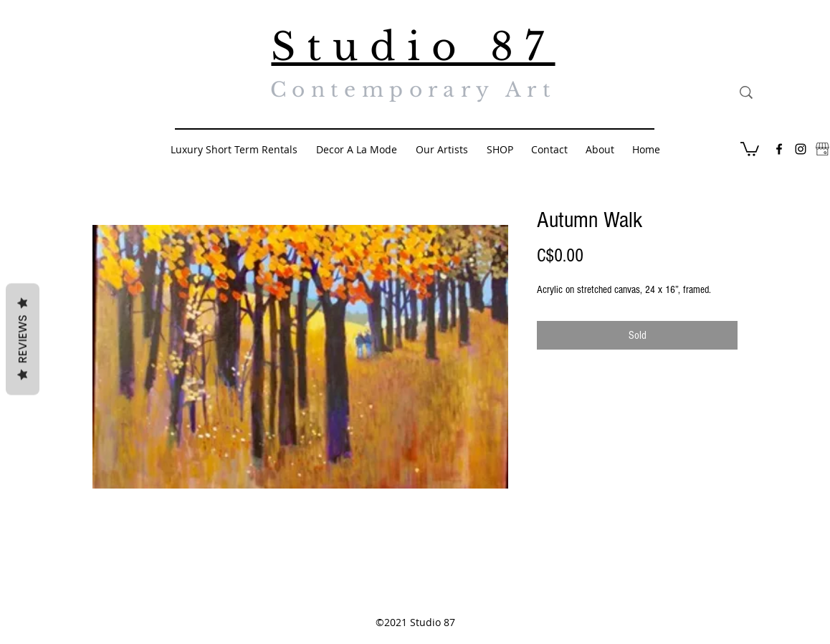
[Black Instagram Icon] (801, 149)
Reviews (23, 339)
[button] (750, 148)
